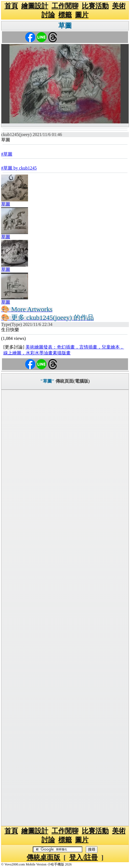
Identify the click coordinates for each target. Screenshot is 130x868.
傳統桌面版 (43, 857)
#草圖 (7, 154)
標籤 (65, 15)
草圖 (65, 26)
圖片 (82, 15)
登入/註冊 (84, 857)
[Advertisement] (65, 608)
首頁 (11, 6)
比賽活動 (95, 6)
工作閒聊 (65, 6)
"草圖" (47, 381)
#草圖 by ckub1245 (19, 168)
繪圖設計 (35, 6)
